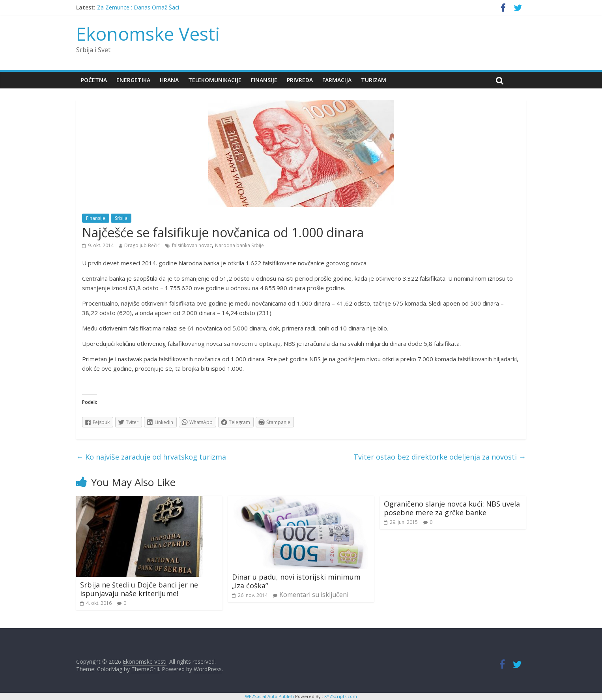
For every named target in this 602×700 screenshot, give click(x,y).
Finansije (264, 80)
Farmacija (337, 80)
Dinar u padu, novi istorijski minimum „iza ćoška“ (296, 581)
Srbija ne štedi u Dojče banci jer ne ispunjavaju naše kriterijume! (139, 589)
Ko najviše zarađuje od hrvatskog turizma (151, 457)
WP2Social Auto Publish (269, 696)
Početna (94, 80)
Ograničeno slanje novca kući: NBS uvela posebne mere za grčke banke (452, 508)
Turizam (374, 80)
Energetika (133, 80)
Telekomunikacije (215, 80)
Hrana (169, 80)
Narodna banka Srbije (239, 245)
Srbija (121, 218)
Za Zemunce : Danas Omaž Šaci (138, 7)
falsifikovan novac (192, 245)
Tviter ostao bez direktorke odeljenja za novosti (440, 457)
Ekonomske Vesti (148, 34)
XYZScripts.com (341, 696)
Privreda (300, 80)
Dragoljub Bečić (142, 245)
